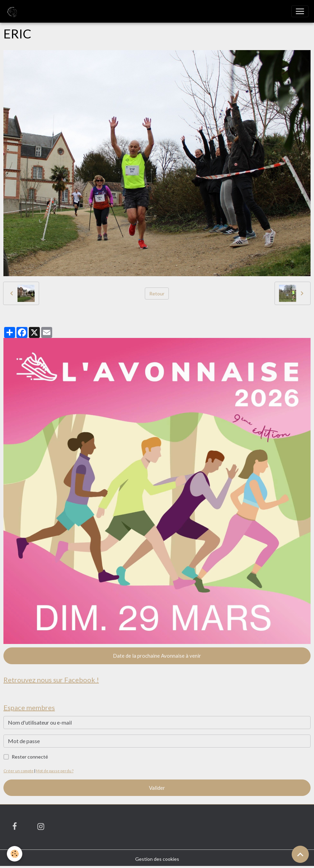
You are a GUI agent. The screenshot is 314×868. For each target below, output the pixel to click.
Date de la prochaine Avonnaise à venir (157, 656)
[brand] (13, 11)
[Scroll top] (300, 854)
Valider (157, 788)
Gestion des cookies (157, 859)
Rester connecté (30, 757)
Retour (157, 294)
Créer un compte (19, 771)
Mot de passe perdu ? (55, 771)
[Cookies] (15, 854)
